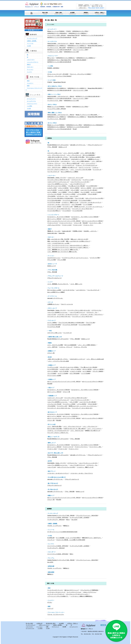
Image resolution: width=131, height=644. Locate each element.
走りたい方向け (52, 123)
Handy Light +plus (52, 233)
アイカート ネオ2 (67, 225)
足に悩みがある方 (53, 489)
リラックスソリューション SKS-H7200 (87, 515)
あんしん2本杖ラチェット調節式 (70, 172)
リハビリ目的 (52, 80)
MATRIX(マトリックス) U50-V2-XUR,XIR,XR (59, 50)
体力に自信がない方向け (55, 86)
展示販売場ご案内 (51, 623)
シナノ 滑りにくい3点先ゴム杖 (71, 163)
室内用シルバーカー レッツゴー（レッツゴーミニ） (89, 207)
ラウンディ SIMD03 (74, 192)
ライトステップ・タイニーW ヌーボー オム (59, 209)
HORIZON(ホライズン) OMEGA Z (77, 33)
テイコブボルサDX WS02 (54, 200)
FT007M (68, 31)
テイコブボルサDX (77, 211)
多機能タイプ (52, 351)
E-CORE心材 (51, 538)
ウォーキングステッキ (53, 172)
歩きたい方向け (52, 105)
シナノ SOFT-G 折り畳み (88, 153)
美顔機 (64, 627)
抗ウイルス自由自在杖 (89, 155)
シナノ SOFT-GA (97, 161)
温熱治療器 (51, 572)
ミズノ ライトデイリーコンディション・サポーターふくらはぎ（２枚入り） (68, 247)
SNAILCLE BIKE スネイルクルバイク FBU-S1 (61, 43)
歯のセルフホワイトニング (72, 590)
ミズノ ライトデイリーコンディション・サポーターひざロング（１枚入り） (68, 245)
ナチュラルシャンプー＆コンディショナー (77, 594)
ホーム (31, 13)
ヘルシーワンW (74, 196)
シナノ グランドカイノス (74, 155)
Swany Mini (62, 233)
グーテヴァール (52, 296)
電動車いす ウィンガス (54, 231)
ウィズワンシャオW (88, 180)
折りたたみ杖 (52, 424)
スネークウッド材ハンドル (54, 153)
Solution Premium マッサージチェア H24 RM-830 (61, 515)
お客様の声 (39, 623)
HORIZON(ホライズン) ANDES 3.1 (57, 46)
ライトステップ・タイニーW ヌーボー (82, 209)
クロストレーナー (53, 56)
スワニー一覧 (78, 223)
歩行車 (50, 461)
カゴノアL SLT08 (52, 190)
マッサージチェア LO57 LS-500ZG (79, 517)
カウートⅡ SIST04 (98, 188)
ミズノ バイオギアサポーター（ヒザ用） (59, 243)
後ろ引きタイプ (52, 412)
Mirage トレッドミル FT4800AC (56, 31)
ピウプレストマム (76, 180)
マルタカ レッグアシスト (54, 526)
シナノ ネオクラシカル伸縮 (71, 153)
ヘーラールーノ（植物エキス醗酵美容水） (82, 596)
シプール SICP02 (81, 194)
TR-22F (75, 37)
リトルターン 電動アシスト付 (70, 202)
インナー (50, 282)
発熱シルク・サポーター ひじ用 (79, 239)
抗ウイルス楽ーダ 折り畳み (77, 157)
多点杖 (50, 357)
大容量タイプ (52, 365)
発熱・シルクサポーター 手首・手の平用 (58, 239)
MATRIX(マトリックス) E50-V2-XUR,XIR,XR (59, 62)
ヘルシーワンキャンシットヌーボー (80, 182)
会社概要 (72, 13)
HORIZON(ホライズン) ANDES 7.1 (77, 46)
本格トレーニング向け (54, 94)
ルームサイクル (52, 41)
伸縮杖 (50, 343)
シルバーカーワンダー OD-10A (89, 190)
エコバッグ (50, 608)
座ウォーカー (51, 58)
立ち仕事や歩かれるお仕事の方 (57, 477)
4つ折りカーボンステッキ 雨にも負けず (58, 159)
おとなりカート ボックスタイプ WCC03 (58, 217)
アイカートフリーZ (52, 223)
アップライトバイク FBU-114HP (56, 48)
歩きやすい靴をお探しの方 (55, 453)
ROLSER (85, 223)
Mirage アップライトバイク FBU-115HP (87, 43)
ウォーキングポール (54, 288)
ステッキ (50, 302)
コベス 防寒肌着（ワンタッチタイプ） (58, 284)
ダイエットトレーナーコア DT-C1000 (58, 74)
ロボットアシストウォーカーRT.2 (94, 198)
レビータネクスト (65, 161)
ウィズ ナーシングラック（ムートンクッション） (75, 258)
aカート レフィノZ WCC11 (70, 219)
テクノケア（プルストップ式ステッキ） (58, 170)
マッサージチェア (53, 513)
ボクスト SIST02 (75, 188)
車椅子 (50, 229)
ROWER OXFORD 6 (53, 68)
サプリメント (55, 627)
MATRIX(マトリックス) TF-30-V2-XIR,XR (92, 35)
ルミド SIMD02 (62, 192)
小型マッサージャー (44, 625)
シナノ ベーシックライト (88, 163)
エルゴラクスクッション (54, 258)
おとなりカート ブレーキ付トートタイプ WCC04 (85, 217)
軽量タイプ (51, 496)
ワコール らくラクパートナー (56, 614)
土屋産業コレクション (94, 159)
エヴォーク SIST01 (63, 188)
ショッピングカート (54, 215)
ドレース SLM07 (85, 192)
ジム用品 (50, 66)
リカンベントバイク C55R (80, 50)
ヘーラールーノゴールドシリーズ (56, 592)
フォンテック (51, 540)
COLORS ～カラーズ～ (90, 231)
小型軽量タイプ (52, 396)
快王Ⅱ (68, 520)
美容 (49, 588)
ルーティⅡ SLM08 (96, 192)
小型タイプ (51, 388)
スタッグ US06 (75, 190)
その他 (50, 72)
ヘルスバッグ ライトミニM (75, 178)
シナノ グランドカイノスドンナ (56, 155)
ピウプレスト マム (62, 196)
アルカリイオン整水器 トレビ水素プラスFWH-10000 (71, 540)
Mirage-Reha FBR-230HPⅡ (95, 46)
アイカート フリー (88, 225)
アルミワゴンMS (79, 198)
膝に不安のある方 (53, 483)
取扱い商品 (45, 13)
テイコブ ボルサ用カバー (54, 211)
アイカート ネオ (77, 225)
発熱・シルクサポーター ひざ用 (56, 241)
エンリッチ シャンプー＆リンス (56, 594)
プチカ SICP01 (51, 196)
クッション (51, 256)
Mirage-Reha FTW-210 (73, 35)
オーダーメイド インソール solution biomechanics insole (62, 532)
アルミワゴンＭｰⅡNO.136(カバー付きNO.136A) (60, 198)
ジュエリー (51, 600)
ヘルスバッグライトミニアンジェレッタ (58, 182)
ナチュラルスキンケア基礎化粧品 (89, 590)
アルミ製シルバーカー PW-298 (76, 186)
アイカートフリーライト (66, 223)
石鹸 (47, 627)
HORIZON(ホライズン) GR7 (71, 52)
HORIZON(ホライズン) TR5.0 (80, 31)
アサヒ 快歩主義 (52, 147)
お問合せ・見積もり (100, 13)
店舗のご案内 (59, 13)
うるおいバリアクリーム (89, 592)
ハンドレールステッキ (68, 165)
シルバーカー (52, 176)
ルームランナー (52, 29)
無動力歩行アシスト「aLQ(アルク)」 (92, 538)
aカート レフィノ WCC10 (54, 219)
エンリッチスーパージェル (74, 592)
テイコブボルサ (67, 211)
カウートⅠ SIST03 (86, 188)
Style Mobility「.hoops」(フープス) (57, 178)
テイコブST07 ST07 (92, 186)
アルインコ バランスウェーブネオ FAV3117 (59, 76)
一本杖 (50, 331)
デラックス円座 (52, 260)
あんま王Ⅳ (74, 520)
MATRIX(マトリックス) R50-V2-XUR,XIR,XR (79, 48)
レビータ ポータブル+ (53, 161)
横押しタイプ (52, 443)
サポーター (51, 237)
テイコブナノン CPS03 (69, 194)
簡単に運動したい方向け (55, 113)
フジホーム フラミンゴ (54, 163)
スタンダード (52, 552)
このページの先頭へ (101, 620)
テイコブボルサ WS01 (85, 200)
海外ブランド (52, 471)
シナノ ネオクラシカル (54, 167)
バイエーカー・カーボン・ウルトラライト (59, 204)
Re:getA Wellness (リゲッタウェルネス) (58, 145)
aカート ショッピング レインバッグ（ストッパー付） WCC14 (64, 221)
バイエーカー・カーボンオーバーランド (91, 202)
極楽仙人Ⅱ (66, 526)
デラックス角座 (62, 260)
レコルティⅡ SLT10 (64, 190)
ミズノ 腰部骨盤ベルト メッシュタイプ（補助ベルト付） (63, 250)
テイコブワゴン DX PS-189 (70, 200)
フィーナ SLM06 (87, 204)
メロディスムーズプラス (54, 225)
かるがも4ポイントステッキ (78, 159)
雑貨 (49, 606)
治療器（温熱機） (53, 524)
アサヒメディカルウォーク (95, 145)
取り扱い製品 (29, 623)
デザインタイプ (52, 308)
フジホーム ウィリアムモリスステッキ (86, 165)
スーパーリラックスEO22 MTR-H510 (58, 517)
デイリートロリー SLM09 (54, 207)
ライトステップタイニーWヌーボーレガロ (59, 180)
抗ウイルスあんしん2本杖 (93, 157)
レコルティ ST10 (52, 188)
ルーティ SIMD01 (52, 192)
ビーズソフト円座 (95, 258)
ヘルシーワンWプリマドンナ (77, 184)
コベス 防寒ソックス (76, 284)
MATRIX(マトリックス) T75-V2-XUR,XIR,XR (59, 37)
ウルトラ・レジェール (85, 167)
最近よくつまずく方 (54, 437)
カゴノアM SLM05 (77, 204)
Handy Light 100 (66, 231)
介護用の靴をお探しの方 (55, 337)
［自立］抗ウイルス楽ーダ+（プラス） (58, 157)
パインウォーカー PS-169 (54, 194)
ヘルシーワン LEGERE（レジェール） (58, 184)
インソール (51, 530)
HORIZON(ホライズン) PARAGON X (57, 33)
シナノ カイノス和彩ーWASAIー (81, 161)
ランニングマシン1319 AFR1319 (57, 35)
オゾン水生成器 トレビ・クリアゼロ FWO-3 (68, 538)
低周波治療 (51, 566)
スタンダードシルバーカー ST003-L (57, 186)
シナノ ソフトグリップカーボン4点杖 (81, 170)
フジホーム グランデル (54, 165)
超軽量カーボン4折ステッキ (70, 167)
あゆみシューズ (63, 147)
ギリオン (50, 602)
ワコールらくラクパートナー (56, 612)
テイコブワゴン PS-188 (54, 202)
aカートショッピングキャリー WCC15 (92, 221)
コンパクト (51, 544)
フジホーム (95, 167)
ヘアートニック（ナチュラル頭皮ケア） (58, 596)
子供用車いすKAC (77, 231)
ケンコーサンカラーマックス (55, 590)
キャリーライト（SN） (96, 223)
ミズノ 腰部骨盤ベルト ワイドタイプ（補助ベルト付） (62, 252)
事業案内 (86, 13)
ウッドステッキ (97, 170)
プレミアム (51, 558)
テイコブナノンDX (68, 207)
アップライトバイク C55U (55, 52)
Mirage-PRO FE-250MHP (79, 60)
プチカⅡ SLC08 (92, 194)
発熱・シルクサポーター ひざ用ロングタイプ (78, 241)
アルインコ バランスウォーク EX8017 (80, 74)
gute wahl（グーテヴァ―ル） (78, 145)
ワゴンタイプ (52, 321)
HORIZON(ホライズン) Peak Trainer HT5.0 (59, 60)
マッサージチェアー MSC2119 (56, 520)
